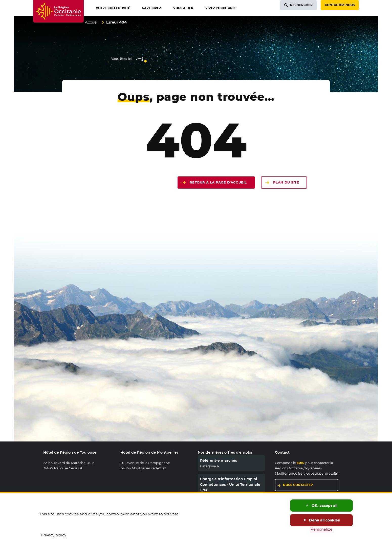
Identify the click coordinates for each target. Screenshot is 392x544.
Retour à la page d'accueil (218, 182)
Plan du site (286, 182)
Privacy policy (53, 535)
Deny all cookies (322, 520)
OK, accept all (322, 506)
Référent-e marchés (219, 460)
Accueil (92, 22)
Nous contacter (298, 485)
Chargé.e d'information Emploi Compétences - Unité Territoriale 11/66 (230, 485)
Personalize (321, 529)
